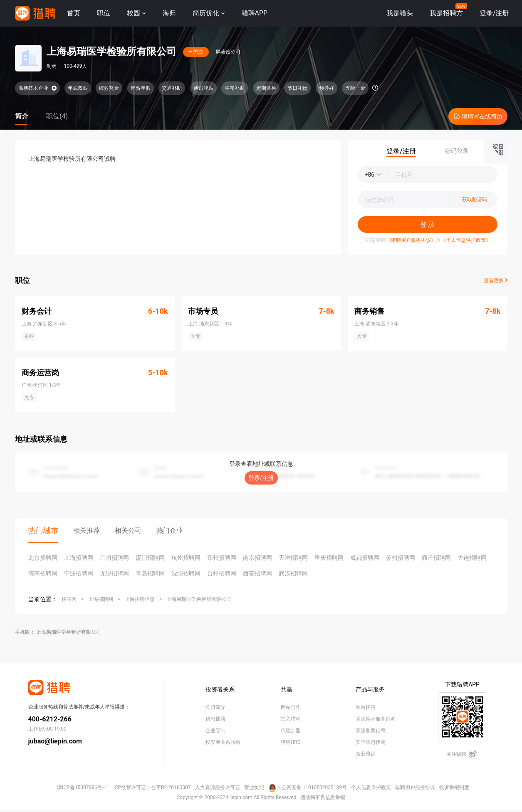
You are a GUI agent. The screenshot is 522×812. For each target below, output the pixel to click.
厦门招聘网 (150, 558)
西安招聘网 (257, 573)
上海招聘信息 (140, 599)
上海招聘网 (79, 558)
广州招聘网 (114, 558)
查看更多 (496, 281)
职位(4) (57, 116)
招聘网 (69, 599)
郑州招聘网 (222, 558)
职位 (104, 13)
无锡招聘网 (114, 573)
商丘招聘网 (436, 558)
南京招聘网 (257, 558)
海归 (169, 13)
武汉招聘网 (293, 573)
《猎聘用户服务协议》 (411, 240)
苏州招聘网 (401, 558)
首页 (74, 13)
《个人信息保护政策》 (466, 240)
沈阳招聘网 (186, 573)
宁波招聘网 (79, 573)
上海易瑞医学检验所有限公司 (199, 599)
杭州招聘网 (186, 558)
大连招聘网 (472, 558)
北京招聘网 (43, 558)
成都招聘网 (365, 558)
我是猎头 (400, 13)
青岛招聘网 (150, 573)
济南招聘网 (43, 573)
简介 (22, 116)
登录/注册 (261, 478)
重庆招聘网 (329, 558)
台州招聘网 (222, 573)
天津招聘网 (293, 558)
